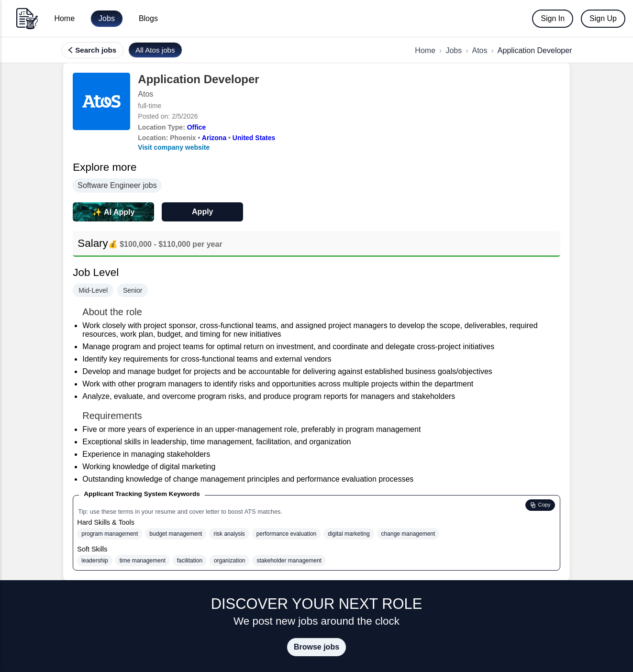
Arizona (214, 138)
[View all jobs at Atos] (155, 50)
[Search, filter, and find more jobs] (92, 50)
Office (197, 127)
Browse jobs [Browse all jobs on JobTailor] (316, 647)
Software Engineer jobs (117, 185)
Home (64, 18)
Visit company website (174, 147)
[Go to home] (27, 18)
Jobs (107, 18)
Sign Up (603, 18)
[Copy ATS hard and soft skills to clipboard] (540, 505)
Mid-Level (93, 290)
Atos (480, 50)
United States (254, 138)
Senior (133, 290)
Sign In (553, 18)
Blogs (148, 18)
